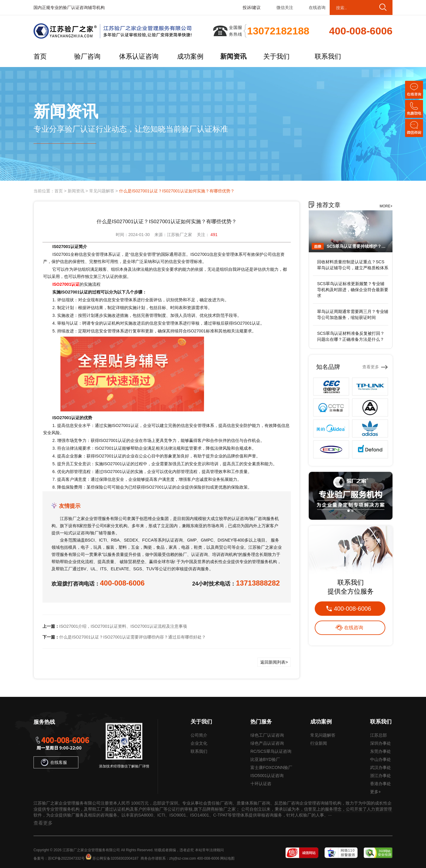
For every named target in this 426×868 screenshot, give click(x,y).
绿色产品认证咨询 (267, 743)
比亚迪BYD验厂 (265, 759)
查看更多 (371, 367)
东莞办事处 (381, 751)
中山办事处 (381, 759)
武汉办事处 (381, 767)
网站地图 (227, 858)
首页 (40, 56)
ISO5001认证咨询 (267, 776)
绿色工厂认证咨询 (267, 735)
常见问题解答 (102, 191)
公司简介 (199, 735)
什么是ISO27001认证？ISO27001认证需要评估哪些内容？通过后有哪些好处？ (133, 637)
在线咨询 (317, 7)
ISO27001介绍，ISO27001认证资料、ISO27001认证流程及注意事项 (123, 626)
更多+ (375, 792)
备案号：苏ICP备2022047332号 (59, 858)
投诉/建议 (252, 7)
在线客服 (54, 762)
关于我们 (276, 56)
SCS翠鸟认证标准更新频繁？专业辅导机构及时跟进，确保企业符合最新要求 (353, 290)
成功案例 (190, 56)
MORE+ (386, 206)
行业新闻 (319, 743)
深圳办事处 (381, 743)
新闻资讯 (233, 56)
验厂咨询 (87, 56)
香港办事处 (381, 784)
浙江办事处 (381, 776)
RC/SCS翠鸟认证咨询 (271, 751)
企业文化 (199, 743)
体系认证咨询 (139, 56)
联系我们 (328, 56)
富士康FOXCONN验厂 (271, 767)
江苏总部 (378, 735)
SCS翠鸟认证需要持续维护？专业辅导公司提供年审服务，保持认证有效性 (358, 246)
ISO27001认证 (66, 284)
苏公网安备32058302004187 (115, 858)
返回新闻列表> (274, 662)
